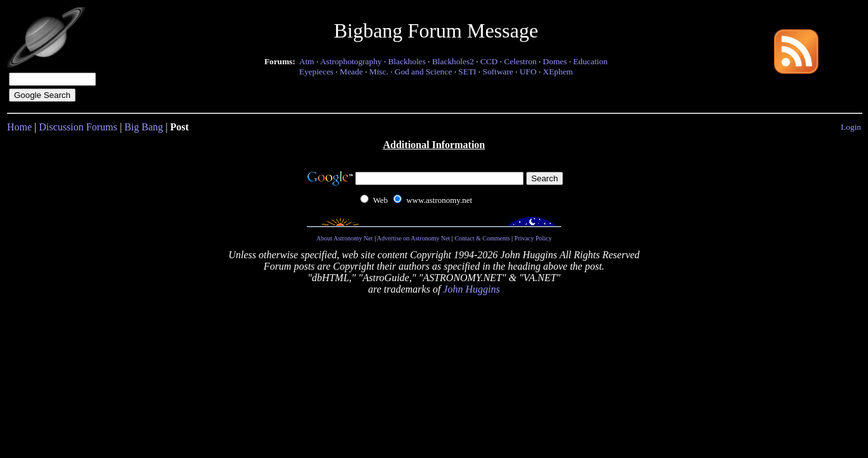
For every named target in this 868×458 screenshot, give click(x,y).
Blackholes (407, 61)
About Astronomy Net (345, 238)
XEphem (558, 72)
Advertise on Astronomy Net (413, 238)
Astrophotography (351, 61)
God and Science (423, 72)
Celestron (520, 61)
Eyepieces (316, 72)
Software (498, 72)
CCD (489, 61)
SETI (467, 72)
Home (19, 127)
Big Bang (144, 127)
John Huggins (471, 289)
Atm (307, 61)
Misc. (379, 72)
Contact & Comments (482, 238)
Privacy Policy (533, 238)
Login (851, 127)
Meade (351, 72)
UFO (528, 72)
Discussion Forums (78, 127)
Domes (555, 61)
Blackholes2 (453, 61)
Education (590, 61)
